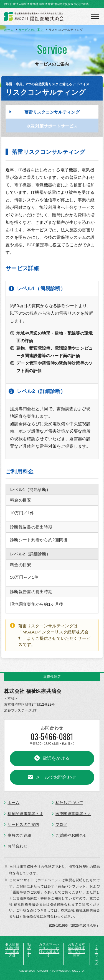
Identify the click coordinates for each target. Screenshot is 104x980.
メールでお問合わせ (56, 777)
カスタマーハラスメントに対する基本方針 (49, 950)
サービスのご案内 (23, 824)
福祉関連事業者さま (25, 814)
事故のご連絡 (19, 835)
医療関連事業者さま (73, 814)
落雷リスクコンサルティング (52, 112)
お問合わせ (17, 846)
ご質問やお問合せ (71, 835)
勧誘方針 (29, 950)
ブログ (61, 824)
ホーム (13, 803)
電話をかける (56, 758)
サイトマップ (97, 954)
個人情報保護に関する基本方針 (12, 950)
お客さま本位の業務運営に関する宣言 (77, 950)
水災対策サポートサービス (52, 126)
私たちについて (69, 803)
